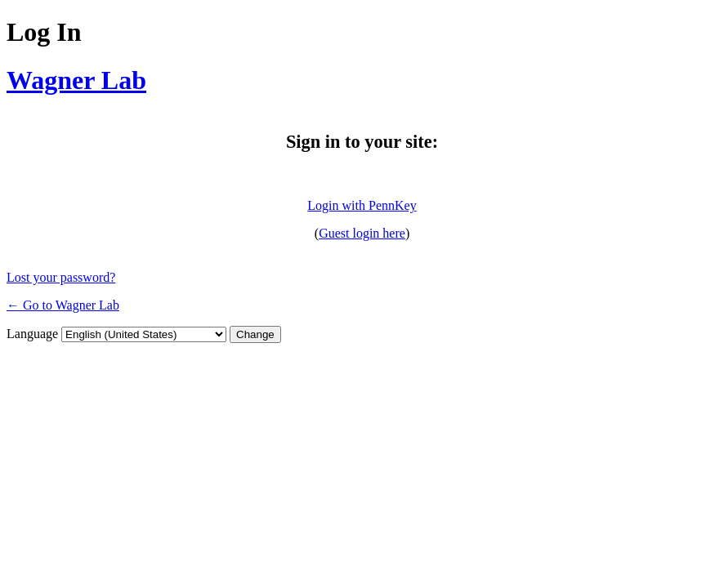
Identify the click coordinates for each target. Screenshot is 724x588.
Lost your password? (61, 277)
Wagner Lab (76, 80)
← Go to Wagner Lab (63, 305)
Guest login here (362, 233)
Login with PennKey (362, 205)
